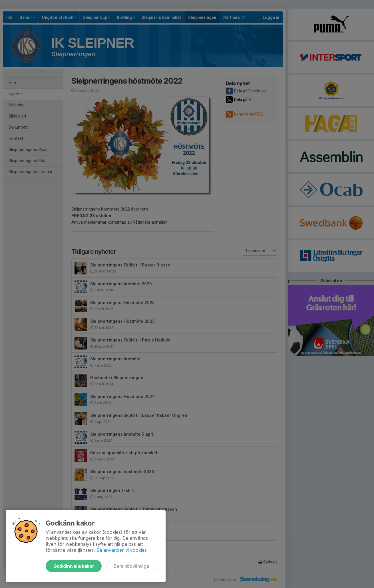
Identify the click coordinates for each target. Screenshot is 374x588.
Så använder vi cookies (121, 550)
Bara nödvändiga (131, 566)
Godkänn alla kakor (74, 566)
